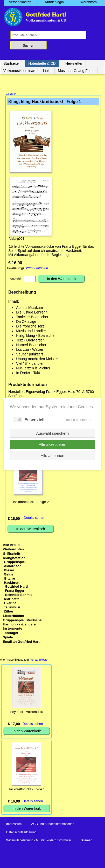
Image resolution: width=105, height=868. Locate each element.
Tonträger (11, 633)
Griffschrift (12, 554)
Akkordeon (13, 567)
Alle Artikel (12, 545)
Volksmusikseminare (20, 71)
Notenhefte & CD (42, 63)
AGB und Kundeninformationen (53, 825)
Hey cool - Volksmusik (26, 712)
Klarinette (12, 599)
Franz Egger (15, 591)
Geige (9, 575)
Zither (9, 612)
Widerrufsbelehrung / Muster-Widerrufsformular (39, 841)
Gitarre (9, 579)
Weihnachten (13, 550)
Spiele (8, 638)
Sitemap (87, 841)
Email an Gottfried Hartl (22, 642)
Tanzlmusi (12, 608)
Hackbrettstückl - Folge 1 (26, 790)
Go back (11, 94)
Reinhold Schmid (19, 595)
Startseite (11, 63)
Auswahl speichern (53, 433)
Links (47, 71)
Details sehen (34, 518)
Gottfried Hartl (16, 587)
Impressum (14, 825)
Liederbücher (13, 616)
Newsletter (74, 63)
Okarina (10, 604)
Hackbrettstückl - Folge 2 (30, 502)
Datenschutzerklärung (21, 833)
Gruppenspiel (15, 562)
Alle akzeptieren (52, 444)
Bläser (9, 571)
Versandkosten (37, 268)
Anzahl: (16, 279)
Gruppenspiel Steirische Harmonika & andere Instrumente (22, 625)
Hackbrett (12, 583)
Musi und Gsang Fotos (76, 71)
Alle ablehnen (52, 455)
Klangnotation (14, 559)
